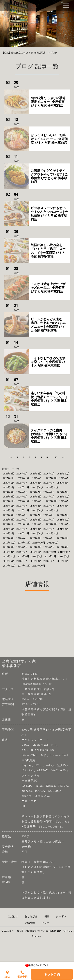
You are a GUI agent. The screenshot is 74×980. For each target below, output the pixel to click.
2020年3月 (36, 538)
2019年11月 (24, 543)
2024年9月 (9, 492)
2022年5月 (63, 515)
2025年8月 (52, 478)
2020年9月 (9, 538)
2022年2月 (36, 520)
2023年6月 (9, 506)
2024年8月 (22, 492)
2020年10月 (52, 533)
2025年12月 (63, 474)
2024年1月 (49, 497)
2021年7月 (65, 524)
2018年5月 (9, 561)
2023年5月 (22, 506)
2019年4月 (63, 547)
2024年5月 (63, 492)
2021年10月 (24, 524)
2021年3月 (49, 529)
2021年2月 (63, 529)
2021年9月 (38, 524)
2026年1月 (49, 474)
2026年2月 (36, 474)
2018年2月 (49, 561)
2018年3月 (36, 561)
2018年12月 (50, 552)
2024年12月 (23, 487)
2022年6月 (49, 515)
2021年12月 (63, 520)
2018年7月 (50, 556)
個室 (47, 916)
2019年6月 (36, 547)
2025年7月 (65, 478)
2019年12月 (9, 543)
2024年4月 (9, 497)
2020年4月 (22, 538)
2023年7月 (65, 501)
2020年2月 (49, 538)
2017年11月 (24, 566)
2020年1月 (63, 538)
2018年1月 (63, 561)
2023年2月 (63, 506)
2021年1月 (9, 533)
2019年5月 (49, 547)
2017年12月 (9, 566)
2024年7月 (36, 492)
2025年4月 (36, 483)
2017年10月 (39, 566)
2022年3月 (22, 520)
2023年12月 (63, 497)
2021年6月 (9, 529)
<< (11, 457)
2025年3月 (49, 483)
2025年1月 (9, 487)
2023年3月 (49, 506)
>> (63, 457)
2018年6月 (64, 556)
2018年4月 (22, 561)
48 (56, 457)
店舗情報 (30, 923)
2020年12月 (23, 533)
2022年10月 (52, 510)
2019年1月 (36, 552)
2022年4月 (9, 520)
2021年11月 (9, 524)
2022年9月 (9, 515)
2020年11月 (38, 533)
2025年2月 (63, 483)
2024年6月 (49, 492)
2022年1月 (49, 520)
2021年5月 (22, 529)
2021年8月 (52, 524)
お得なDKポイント (37, 965)
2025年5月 (22, 483)
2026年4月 (9, 474)
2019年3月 (9, 552)
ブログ (45, 923)
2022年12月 (23, 510)
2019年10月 (39, 543)
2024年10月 (52, 487)
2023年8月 (52, 501)
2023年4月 (36, 506)
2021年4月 (36, 529)
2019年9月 (53, 543)
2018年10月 (9, 556)
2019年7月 (22, 547)
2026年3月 (22, 474)
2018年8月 (37, 556)
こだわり (13, 916)
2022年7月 (36, 515)
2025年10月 (24, 478)
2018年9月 (23, 556)
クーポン (61, 916)
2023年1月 (9, 510)
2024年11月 (38, 487)
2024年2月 (36, 497)
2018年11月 (65, 552)
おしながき (31, 916)
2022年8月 (22, 515)
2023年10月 (24, 501)
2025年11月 (9, 478)
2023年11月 (9, 501)
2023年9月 (38, 501)
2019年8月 (9, 547)
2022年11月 (38, 510)
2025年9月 (38, 478)
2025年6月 (9, 483)
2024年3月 (22, 497)
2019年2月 (22, 552)
